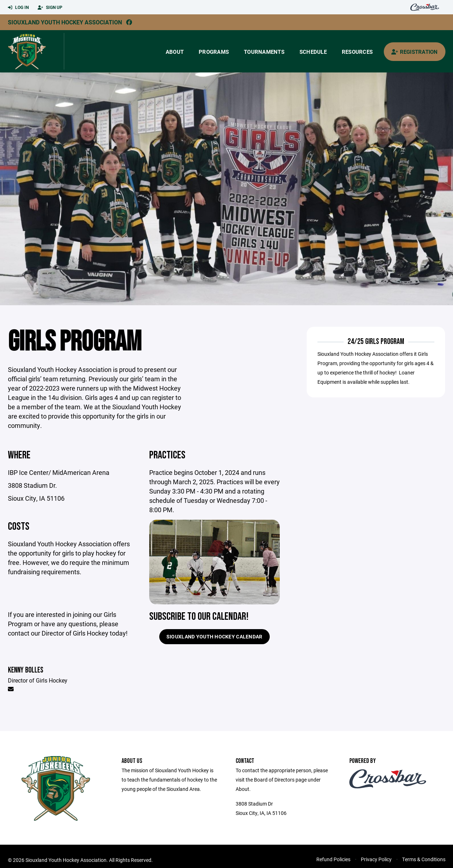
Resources (357, 52)
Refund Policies (333, 859)
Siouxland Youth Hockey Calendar (214, 636)
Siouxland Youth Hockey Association (65, 22)
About (175, 52)
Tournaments (264, 52)
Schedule (313, 52)
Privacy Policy (376, 859)
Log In (18, 8)
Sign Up (50, 8)
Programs (214, 52)
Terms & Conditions (424, 859)
